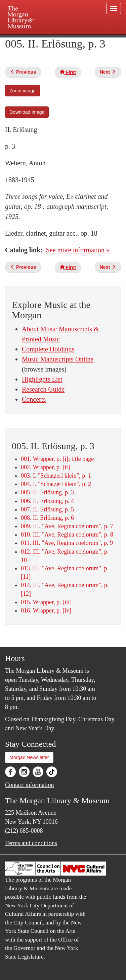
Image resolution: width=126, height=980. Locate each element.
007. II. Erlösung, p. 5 (47, 509)
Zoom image (23, 91)
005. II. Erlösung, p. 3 (47, 492)
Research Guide (43, 389)
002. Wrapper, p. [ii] (45, 467)
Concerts (34, 399)
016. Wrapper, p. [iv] (46, 610)
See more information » (78, 250)
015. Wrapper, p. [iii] (46, 602)
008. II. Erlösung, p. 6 (47, 518)
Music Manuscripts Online (58, 359)
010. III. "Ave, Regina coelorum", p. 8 (67, 535)
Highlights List (42, 379)
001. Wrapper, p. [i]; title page (57, 459)
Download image (27, 112)
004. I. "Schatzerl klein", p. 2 (56, 484)
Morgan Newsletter (29, 757)
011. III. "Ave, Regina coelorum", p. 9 (67, 543)
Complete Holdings (48, 349)
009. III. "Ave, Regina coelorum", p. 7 (67, 526)
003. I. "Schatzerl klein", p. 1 (56, 476)
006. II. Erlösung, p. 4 (47, 501)
